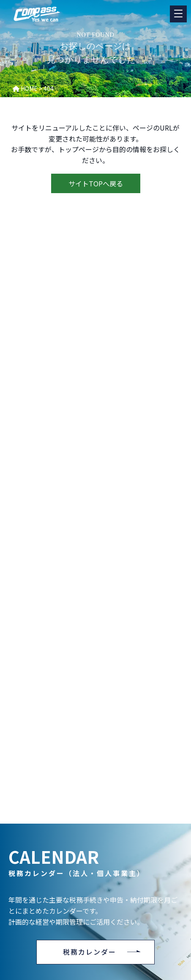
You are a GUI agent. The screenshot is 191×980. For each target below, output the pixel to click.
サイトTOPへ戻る (96, 183)
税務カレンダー (90, 952)
